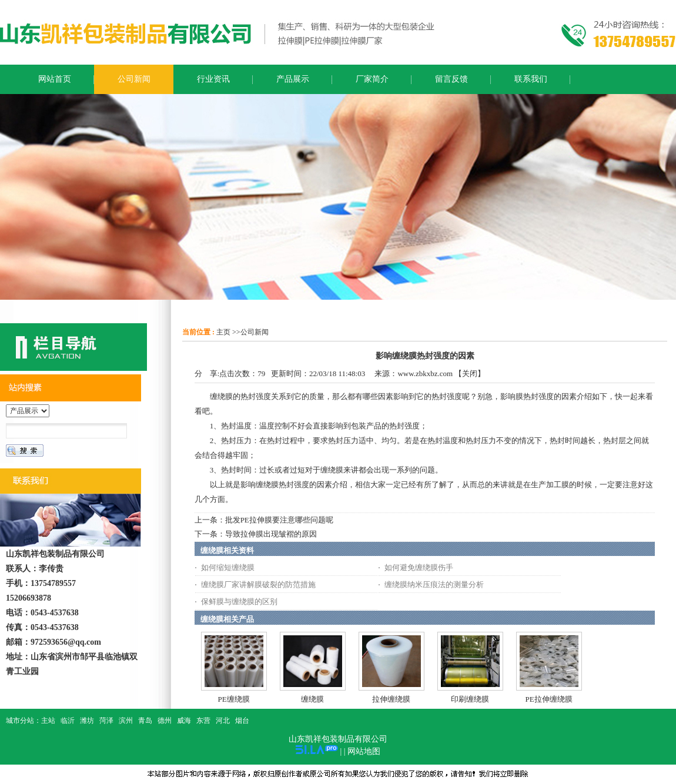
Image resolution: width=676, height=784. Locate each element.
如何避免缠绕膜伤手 (419, 567)
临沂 (68, 721)
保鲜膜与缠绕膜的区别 (239, 602)
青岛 (145, 721)
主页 (223, 332)
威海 (184, 721)
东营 (203, 721)
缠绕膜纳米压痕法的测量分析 (434, 584)
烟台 (242, 721)
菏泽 (106, 721)
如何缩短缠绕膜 (228, 567)
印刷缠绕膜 (470, 699)
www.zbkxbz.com (425, 373)
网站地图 (364, 751)
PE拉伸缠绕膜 (549, 699)
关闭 (470, 373)
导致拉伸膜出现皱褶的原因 (271, 534)
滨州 (126, 721)
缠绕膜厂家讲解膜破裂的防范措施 (258, 584)
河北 (223, 721)
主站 (48, 721)
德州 (165, 721)
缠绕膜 (312, 699)
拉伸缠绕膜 (391, 699)
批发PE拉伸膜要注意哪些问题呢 (279, 520)
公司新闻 (255, 332)
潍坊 (87, 721)
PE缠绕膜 (234, 699)
